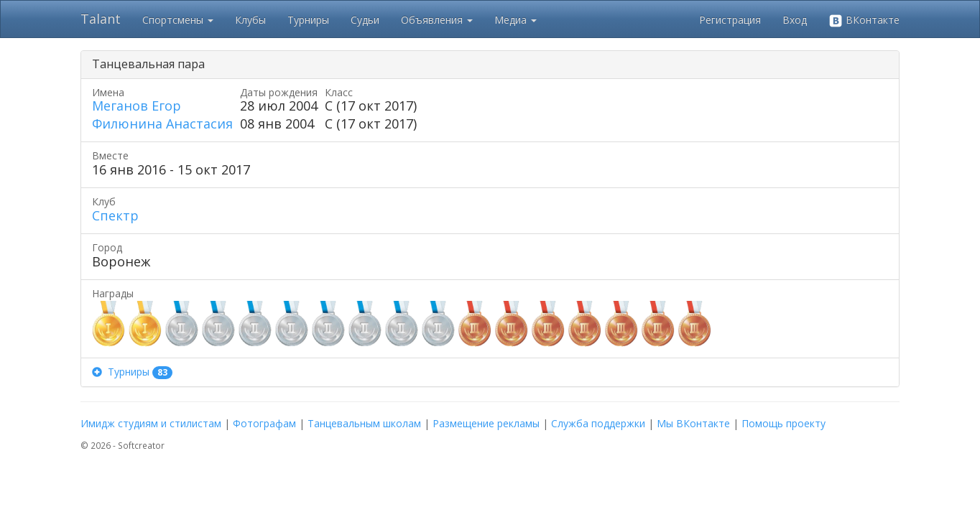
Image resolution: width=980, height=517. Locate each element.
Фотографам (264, 423)
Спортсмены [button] (178, 20)
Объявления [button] (437, 20)
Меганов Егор (137, 106)
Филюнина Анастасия (162, 124)
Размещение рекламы (486, 423)
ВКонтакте (864, 20)
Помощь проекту (783, 423)
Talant (101, 19)
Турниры (308, 20)
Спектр (115, 215)
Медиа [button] (516, 20)
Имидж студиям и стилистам (151, 423)
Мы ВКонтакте (693, 423)
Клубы (250, 20)
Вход (795, 20)
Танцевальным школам (364, 423)
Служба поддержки (598, 423)
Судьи (365, 20)
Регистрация (730, 20)
